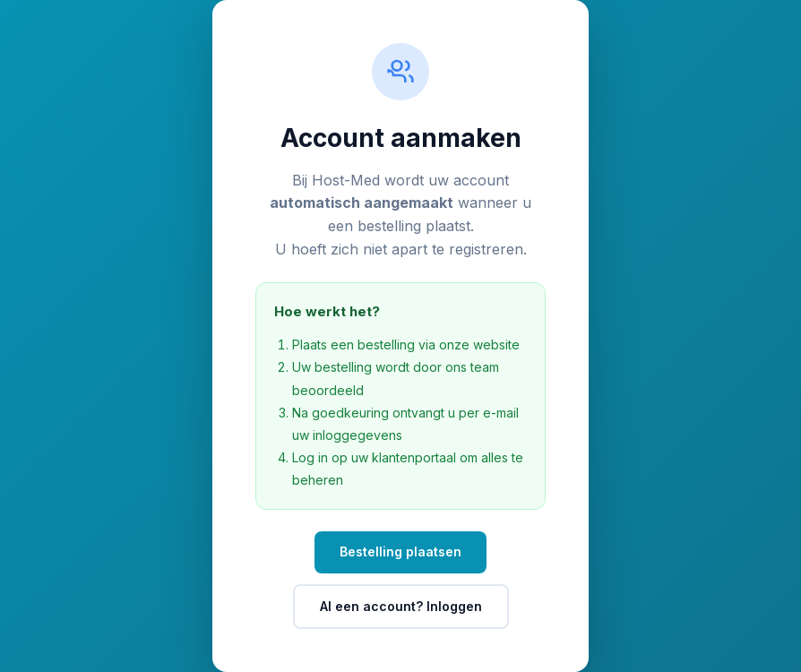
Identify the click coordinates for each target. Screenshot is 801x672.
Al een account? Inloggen (401, 606)
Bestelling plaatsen (400, 551)
